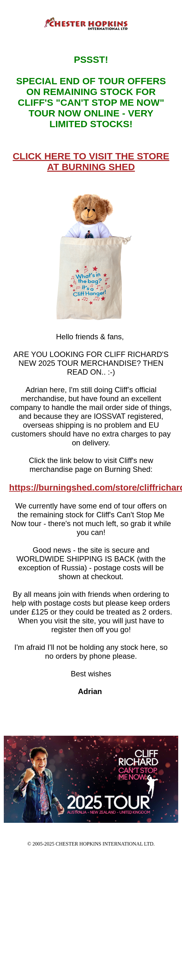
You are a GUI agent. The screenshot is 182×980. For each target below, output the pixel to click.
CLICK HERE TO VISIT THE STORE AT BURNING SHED (91, 161)
